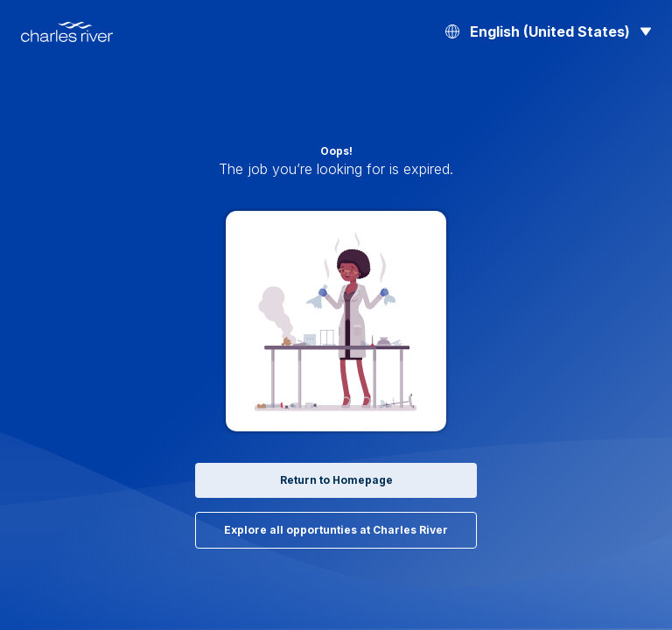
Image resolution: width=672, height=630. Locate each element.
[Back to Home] (67, 32)
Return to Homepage (336, 480)
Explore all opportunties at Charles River (336, 530)
